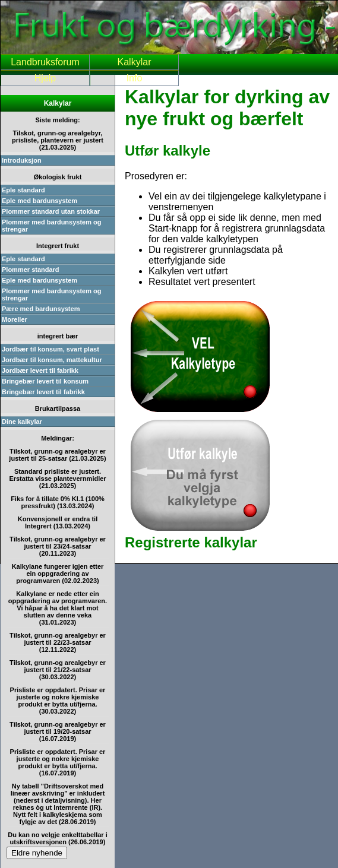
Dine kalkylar (22, 422)
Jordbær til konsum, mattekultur (52, 360)
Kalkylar (135, 62)
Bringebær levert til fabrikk (43, 392)
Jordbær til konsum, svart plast (50, 349)
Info (135, 78)
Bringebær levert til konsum (45, 381)
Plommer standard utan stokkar (51, 211)
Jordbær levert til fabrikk (40, 370)
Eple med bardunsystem (40, 201)
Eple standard (23, 190)
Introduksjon (22, 160)
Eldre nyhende (37, 853)
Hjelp (45, 78)
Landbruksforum (45, 62)
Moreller (15, 319)
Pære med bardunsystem (41, 309)
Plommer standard (31, 270)
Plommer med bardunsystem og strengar (52, 226)
